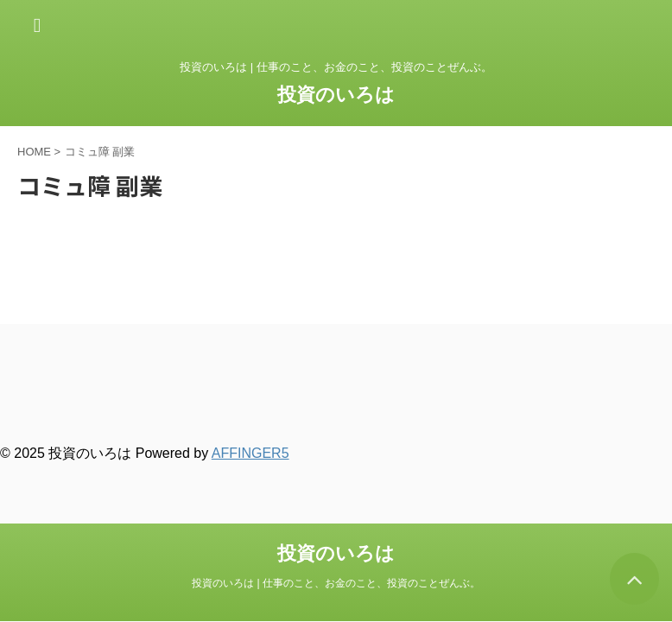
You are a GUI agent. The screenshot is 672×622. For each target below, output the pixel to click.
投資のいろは (336, 95)
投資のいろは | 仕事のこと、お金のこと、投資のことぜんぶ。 (336, 583)
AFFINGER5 (250, 453)
